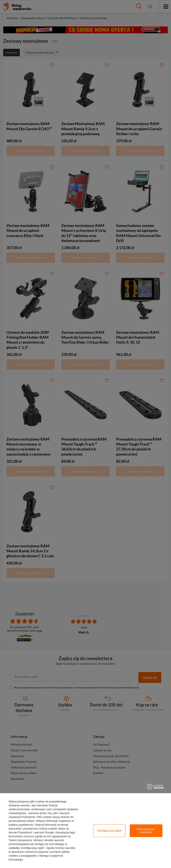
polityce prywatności (21, 825)
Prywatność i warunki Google (36, 832)
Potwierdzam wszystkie (146, 830)
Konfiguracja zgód (109, 830)
